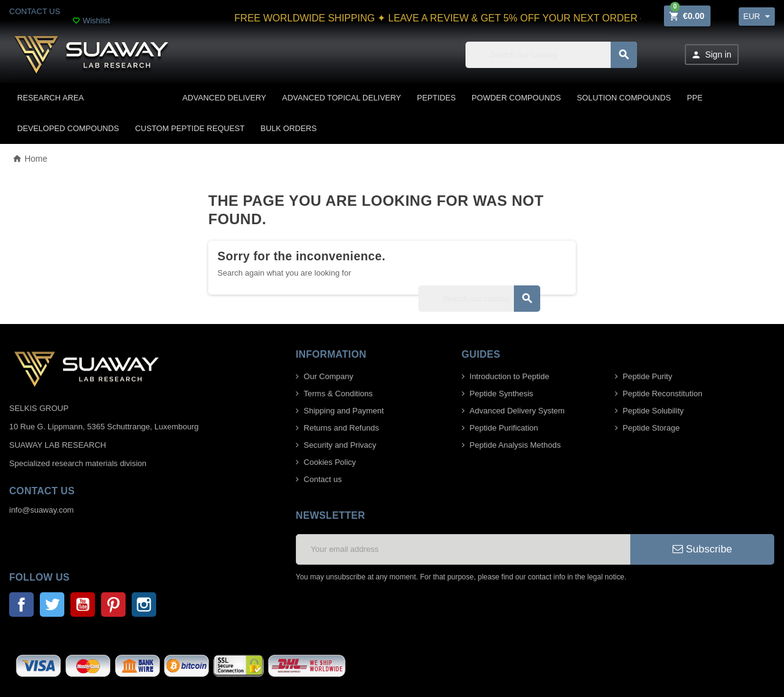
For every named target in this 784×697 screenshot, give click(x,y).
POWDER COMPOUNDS (516, 98)
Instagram (144, 605)
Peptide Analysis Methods (515, 445)
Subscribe (702, 549)
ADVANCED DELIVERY (224, 98)
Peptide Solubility (654, 411)
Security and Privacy (340, 445)
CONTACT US (35, 11)
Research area (51, 98)
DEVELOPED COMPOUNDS (68, 128)
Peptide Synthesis (502, 394)
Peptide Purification (504, 428)
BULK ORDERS (288, 128)
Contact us (323, 479)
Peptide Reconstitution (663, 394)
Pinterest (113, 605)
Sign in (711, 55)
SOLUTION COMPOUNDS (624, 98)
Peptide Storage (651, 428)
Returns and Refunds (341, 428)
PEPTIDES (436, 98)
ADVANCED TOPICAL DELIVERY (342, 98)
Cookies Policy (330, 462)
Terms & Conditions (338, 394)
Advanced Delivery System (517, 411)
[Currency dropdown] (757, 17)
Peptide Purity (648, 376)
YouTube (83, 605)
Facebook (21, 605)
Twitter (52, 605)
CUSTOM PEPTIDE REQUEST (190, 128)
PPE (695, 98)
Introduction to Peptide (510, 376)
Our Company (329, 376)
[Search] (551, 55)
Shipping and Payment (344, 411)
